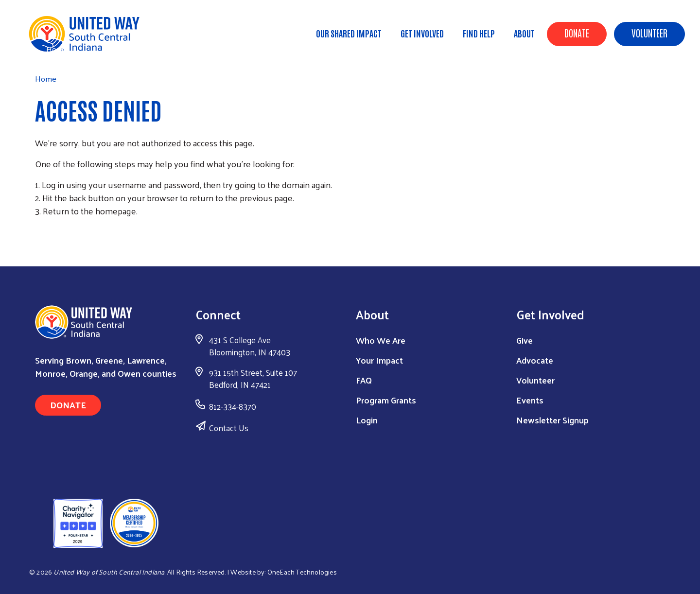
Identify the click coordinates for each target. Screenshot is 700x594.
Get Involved (422, 33)
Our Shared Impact (349, 33)
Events (530, 400)
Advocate (535, 360)
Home (57, 49)
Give (525, 340)
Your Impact (379, 360)
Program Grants (386, 400)
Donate (577, 33)
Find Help (479, 33)
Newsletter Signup (552, 420)
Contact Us (229, 428)
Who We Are (381, 340)
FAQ (364, 380)
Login (367, 420)
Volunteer (649, 33)
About (524, 33)
